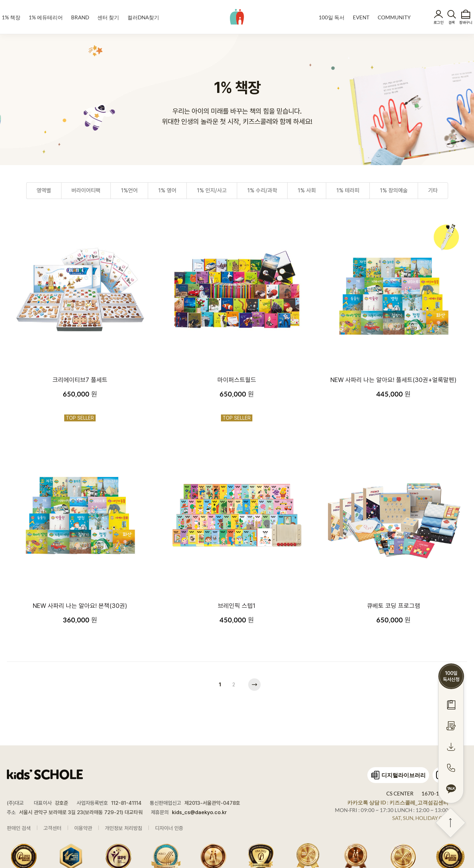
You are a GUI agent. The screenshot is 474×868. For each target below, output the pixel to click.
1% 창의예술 (394, 191)
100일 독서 (332, 17)
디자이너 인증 (169, 828)
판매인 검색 (19, 828)
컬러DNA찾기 (143, 17)
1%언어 (129, 191)
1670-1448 (435, 793)
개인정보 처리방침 (124, 828)
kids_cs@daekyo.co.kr (199, 812)
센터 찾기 (108, 17)
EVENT (361, 17)
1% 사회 (307, 191)
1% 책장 (11, 17)
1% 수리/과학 (262, 191)
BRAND (80, 17)
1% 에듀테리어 (46, 17)
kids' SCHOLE (237, 17)
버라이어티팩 (86, 191)
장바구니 (466, 23)
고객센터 (52, 828)
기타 (433, 191)
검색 (452, 23)
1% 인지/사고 (212, 191)
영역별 (44, 191)
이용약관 (83, 828)
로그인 (438, 23)
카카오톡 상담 (398, 802)
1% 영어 (167, 191)
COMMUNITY (394, 17)
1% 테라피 (348, 191)
